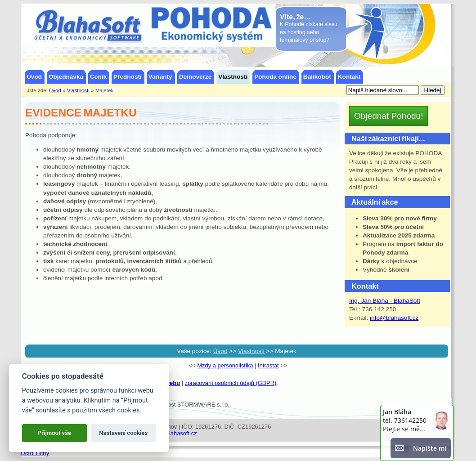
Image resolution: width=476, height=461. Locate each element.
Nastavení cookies (123, 433)
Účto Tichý (35, 453)
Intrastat (268, 365)
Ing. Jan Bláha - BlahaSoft (385, 301)
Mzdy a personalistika (225, 365)
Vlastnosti (251, 351)
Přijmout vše (54, 433)
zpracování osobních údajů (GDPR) (231, 383)
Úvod (220, 351)
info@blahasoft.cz (394, 318)
